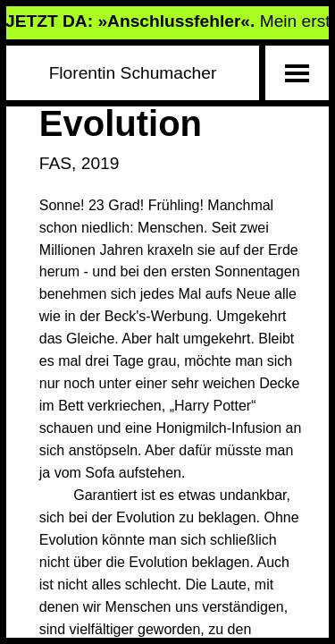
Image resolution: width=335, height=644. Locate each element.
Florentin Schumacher (133, 73)
